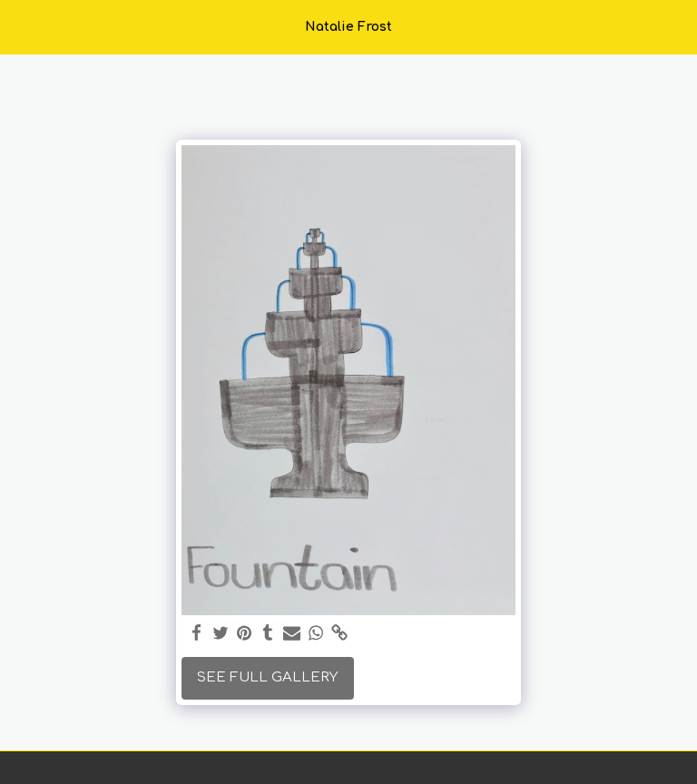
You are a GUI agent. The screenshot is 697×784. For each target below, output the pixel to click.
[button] (20, 26)
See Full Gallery (267, 677)
